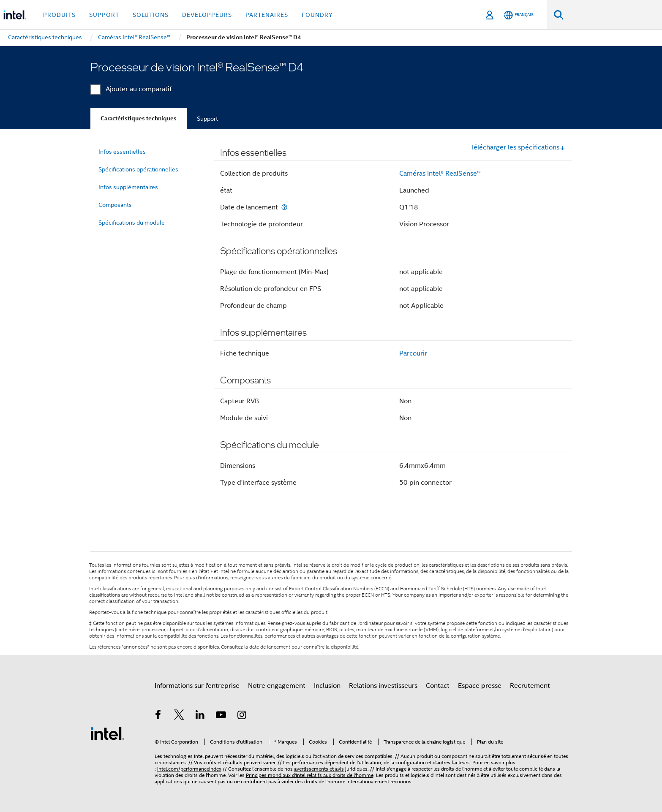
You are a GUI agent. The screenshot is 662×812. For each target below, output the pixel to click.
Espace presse (480, 686)
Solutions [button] (151, 15)
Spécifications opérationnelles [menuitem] (138, 169)
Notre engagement (277, 686)
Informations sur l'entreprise (197, 686)
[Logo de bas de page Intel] (107, 733)
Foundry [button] (317, 15)
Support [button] (104, 15)
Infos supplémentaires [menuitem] (128, 187)
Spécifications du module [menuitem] (132, 223)
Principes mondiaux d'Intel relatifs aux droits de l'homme (310, 775)
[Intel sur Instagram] (242, 716)
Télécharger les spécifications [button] (518, 147)
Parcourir (413, 353)
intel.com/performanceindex (189, 769)
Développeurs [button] (207, 15)
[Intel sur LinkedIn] (200, 716)
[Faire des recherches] (559, 15)
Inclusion (327, 686)
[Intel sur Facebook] (158, 716)
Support (207, 119)
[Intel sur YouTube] (221, 716)
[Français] (519, 15)
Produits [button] (59, 15)
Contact (438, 686)
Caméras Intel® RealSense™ (440, 174)
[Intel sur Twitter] (179, 716)
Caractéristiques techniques (139, 118)
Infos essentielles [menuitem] (122, 152)
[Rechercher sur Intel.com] (613, 15)
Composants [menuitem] (115, 205)
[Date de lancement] (284, 207)
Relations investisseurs (383, 686)
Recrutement (530, 686)
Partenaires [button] (267, 15)
